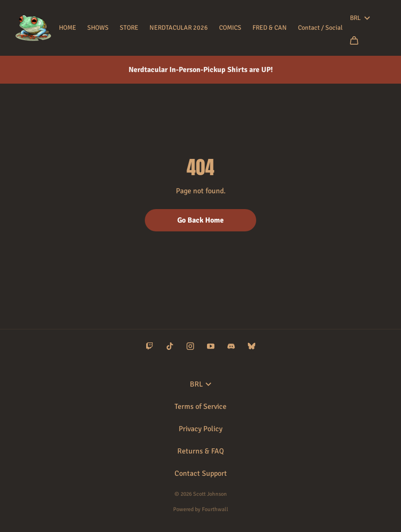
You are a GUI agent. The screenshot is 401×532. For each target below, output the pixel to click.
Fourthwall (215, 509)
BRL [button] (200, 384)
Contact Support (201, 473)
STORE (129, 28)
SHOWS (98, 28)
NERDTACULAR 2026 (179, 28)
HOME (68, 28)
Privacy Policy (200, 429)
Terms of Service (200, 407)
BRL (360, 18)
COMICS (230, 28)
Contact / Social (320, 28)
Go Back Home (200, 220)
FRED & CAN (270, 28)
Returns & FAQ (200, 451)
